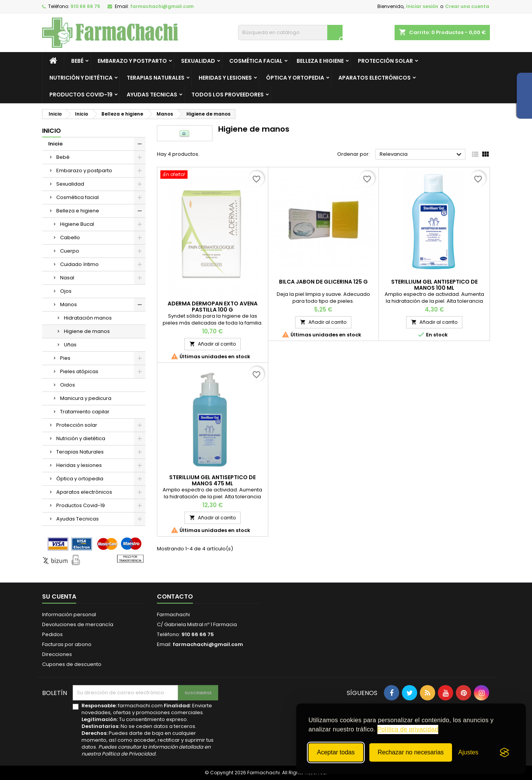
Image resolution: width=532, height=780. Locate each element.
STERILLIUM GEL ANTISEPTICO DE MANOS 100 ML (434, 285)
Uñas (70, 345)
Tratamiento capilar (85, 412)
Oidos (68, 385)
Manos (69, 304)
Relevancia (422, 155)
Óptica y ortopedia (295, 78)
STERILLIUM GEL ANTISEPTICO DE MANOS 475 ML (212, 480)
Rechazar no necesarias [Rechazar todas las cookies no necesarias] (411, 752)
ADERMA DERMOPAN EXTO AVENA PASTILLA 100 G (213, 307)
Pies (65, 358)
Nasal (67, 278)
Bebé (77, 61)
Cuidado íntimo (79, 264)
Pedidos (52, 634)
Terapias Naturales (156, 78)
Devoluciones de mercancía (78, 624)
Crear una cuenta (467, 6)
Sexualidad (198, 61)
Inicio (51, 131)
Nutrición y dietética (81, 78)
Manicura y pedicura (86, 398)
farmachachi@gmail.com (162, 6)
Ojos (66, 291)
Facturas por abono (67, 644)
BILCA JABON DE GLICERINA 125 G (323, 282)
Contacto (175, 596)
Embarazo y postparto (132, 61)
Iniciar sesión (422, 6)
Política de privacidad (408, 729)
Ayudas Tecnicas (152, 95)
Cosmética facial (256, 61)
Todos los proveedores (228, 95)
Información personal (69, 614)
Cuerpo (70, 251)
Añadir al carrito (213, 344)
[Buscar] (290, 33)
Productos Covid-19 (81, 95)
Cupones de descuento (72, 664)
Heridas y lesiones (225, 78)
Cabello (70, 237)
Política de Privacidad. (129, 754)
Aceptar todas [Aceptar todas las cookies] (336, 752)
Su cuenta (59, 596)
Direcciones (57, 654)
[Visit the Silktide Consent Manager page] (504, 752)
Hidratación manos (88, 318)
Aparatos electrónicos (375, 78)
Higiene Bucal (77, 224)
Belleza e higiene (320, 61)
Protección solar (385, 61)
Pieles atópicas (79, 371)
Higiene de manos (87, 331)
